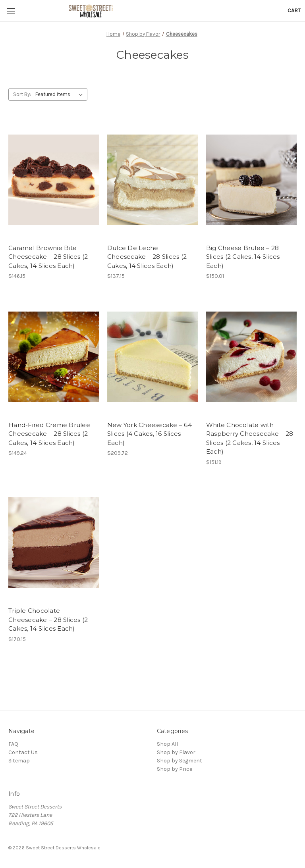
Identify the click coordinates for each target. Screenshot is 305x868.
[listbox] (61, 94)
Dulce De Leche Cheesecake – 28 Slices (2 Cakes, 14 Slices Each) (147, 257)
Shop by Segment (180, 761)
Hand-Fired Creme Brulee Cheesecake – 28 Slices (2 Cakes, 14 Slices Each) (49, 434)
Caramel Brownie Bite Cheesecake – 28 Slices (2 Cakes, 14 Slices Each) (48, 257)
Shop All (167, 744)
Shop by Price (175, 769)
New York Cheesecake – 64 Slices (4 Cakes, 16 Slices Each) (150, 434)
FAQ (13, 744)
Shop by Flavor (176, 752)
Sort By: (22, 94)
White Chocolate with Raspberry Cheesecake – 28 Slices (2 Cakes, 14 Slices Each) (250, 438)
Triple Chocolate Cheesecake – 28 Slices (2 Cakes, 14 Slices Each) (48, 620)
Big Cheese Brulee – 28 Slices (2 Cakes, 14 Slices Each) (243, 257)
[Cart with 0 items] (294, 11)
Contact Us (23, 752)
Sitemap (19, 761)
